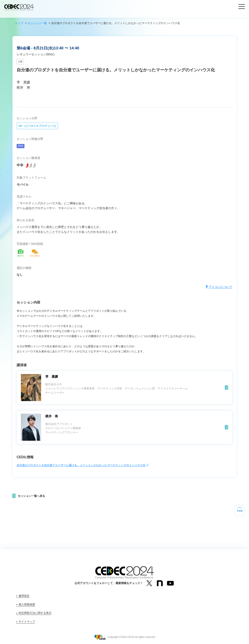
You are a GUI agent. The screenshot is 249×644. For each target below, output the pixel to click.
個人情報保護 (27, 604)
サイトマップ (27, 622)
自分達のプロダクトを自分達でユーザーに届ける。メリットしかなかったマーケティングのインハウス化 (81, 465)
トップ (19, 23)
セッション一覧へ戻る (31, 496)
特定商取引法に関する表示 (35, 613)
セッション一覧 (37, 23)
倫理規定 (24, 596)
